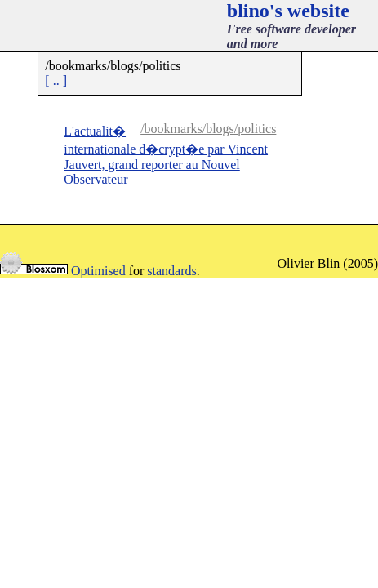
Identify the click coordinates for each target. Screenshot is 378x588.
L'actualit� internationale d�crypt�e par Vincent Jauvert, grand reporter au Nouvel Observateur (166, 155)
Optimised (98, 271)
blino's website (288, 11)
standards (171, 271)
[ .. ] (56, 80)
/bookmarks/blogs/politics (208, 129)
